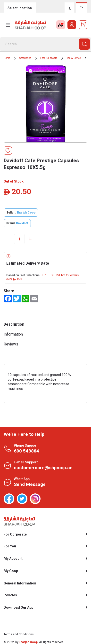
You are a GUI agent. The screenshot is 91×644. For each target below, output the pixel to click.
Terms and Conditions (19, 634)
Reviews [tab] (11, 344)
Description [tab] (14, 324)
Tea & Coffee (74, 58)
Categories (25, 58)
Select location (20, 8)
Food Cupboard (49, 58)
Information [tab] (13, 334)
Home (7, 58)
